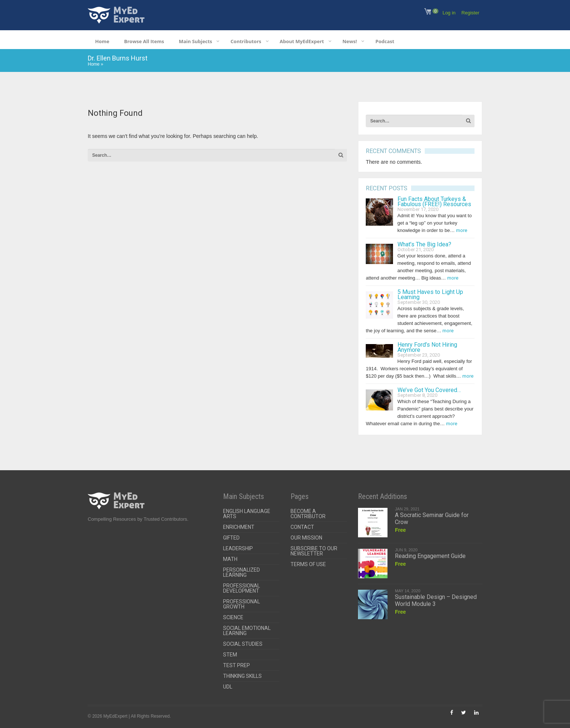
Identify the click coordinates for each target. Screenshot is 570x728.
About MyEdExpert (302, 41)
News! (350, 41)
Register (470, 13)
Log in (449, 13)
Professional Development (241, 588)
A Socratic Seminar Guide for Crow (432, 519)
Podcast (385, 41)
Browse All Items (144, 41)
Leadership (238, 548)
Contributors (246, 41)
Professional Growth (241, 604)
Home (102, 41)
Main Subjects (195, 41)
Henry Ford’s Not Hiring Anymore (427, 347)
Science (233, 617)
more (462, 230)
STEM (230, 655)
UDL (228, 687)
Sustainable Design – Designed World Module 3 (436, 600)
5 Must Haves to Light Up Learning (430, 294)
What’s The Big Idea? (424, 244)
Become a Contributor (308, 514)
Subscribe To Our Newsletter (314, 551)
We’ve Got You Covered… (429, 390)
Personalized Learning (241, 572)
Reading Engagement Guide (430, 556)
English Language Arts (247, 514)
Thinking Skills (242, 676)
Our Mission (306, 538)
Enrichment (239, 527)
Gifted (231, 538)
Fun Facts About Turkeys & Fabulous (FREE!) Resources (434, 202)
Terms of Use (308, 564)
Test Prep (237, 665)
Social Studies (243, 644)
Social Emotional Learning (247, 631)
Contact (302, 527)
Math (230, 559)
